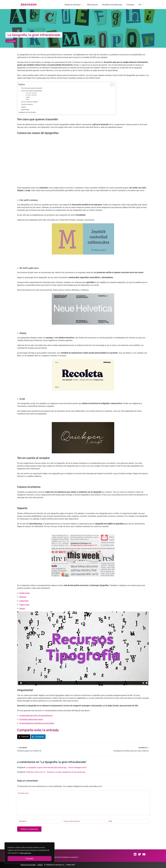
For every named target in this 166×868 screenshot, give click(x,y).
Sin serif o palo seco (32, 95)
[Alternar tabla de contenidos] (111, 85)
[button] (92, 5)
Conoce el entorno (28, 105)
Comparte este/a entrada (28, 113)
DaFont (23, 609)
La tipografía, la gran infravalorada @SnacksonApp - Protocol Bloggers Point (59, 768)
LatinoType (24, 601)
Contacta (134, 4)
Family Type (25, 605)
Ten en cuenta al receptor (30, 102)
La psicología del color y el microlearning (37, 716)
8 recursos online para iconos (32, 720)
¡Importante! (26, 110)
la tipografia (12, 41)
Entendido (30, 859)
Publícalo (25, 737)
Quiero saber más (26, 853)
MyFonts (23, 597)
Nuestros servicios (84, 5)
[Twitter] (139, 854)
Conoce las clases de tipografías (33, 91)
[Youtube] (144, 854)
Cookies (42, 865)
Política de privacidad (29, 865)
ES (142, 5)
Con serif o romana (32, 93)
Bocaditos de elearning (118, 4)
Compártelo (39, 737)
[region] (30, 853)
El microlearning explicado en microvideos (38, 724)
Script (28, 99)
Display (28, 97)
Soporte (24, 107)
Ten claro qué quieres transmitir (33, 88)
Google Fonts (25, 593)
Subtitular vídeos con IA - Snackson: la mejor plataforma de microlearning (58, 773)
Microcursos (101, 4)
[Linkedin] (135, 854)
